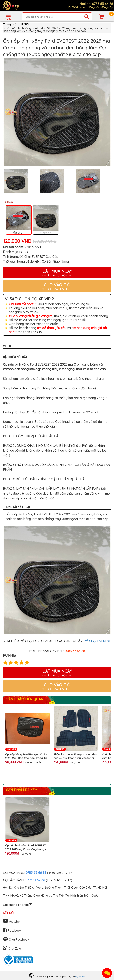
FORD (25, 24)
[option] (57, 112)
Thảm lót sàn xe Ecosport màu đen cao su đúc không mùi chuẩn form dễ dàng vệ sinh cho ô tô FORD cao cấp (75, 756)
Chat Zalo (12, 949)
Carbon (46, 220)
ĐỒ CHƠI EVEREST (97, 641)
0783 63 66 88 (36, 873)
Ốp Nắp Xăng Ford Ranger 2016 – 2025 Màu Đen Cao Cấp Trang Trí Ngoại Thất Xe (26, 756)
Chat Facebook (16, 940)
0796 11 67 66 (35, 880)
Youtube (11, 922)
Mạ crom (19, 220)
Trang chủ (10, 24)
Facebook (12, 931)
